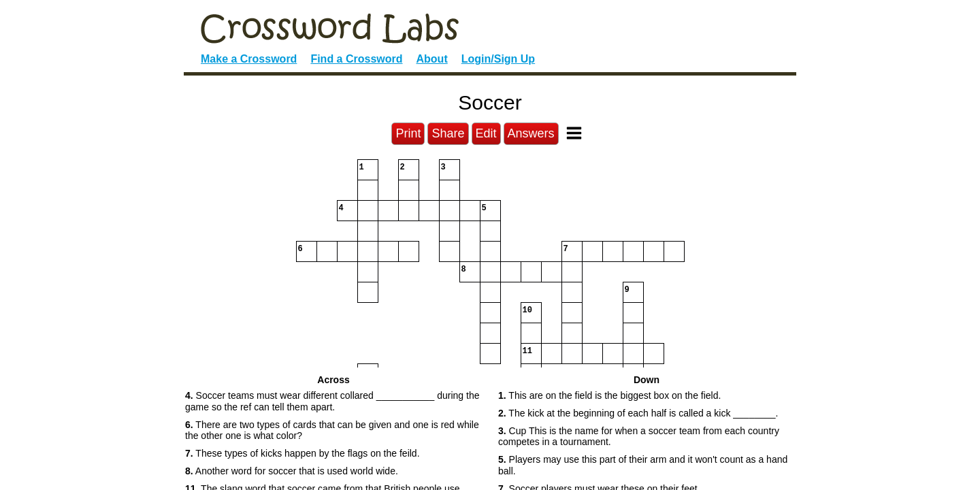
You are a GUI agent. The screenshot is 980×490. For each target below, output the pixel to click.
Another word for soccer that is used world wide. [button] (292, 471)
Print (408, 133)
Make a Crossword (249, 59)
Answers (531, 133)
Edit (486, 133)
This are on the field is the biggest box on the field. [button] (609, 395)
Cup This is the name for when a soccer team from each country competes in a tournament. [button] (639, 437)
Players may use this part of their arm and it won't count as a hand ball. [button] (643, 465)
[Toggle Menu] (574, 133)
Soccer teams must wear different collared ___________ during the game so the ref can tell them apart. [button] (332, 401)
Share (448, 133)
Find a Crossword (356, 59)
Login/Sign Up (498, 59)
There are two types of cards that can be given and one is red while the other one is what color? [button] (332, 430)
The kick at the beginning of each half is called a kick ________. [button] (638, 413)
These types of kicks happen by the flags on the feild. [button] (303, 453)
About (432, 59)
